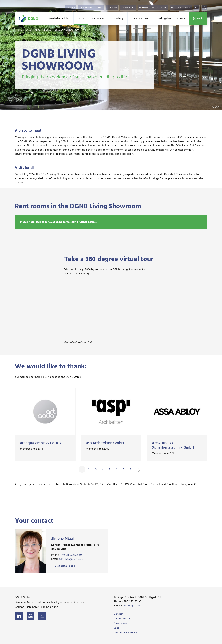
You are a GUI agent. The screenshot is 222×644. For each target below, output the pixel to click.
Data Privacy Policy (125, 633)
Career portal (122, 619)
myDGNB (112, 8)
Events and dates (141, 19)
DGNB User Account (91, 8)
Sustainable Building (59, 19)
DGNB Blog (128, 8)
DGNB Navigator (181, 8)
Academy (118, 19)
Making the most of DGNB (171, 19)
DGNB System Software (153, 8)
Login (198, 19)
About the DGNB (43, 30)
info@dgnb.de (131, 606)
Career (71, 8)
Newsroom (120, 623)
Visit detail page (65, 566)
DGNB (81, 19)
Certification (99, 19)
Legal (117, 628)
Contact (119, 614)
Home (20, 30)
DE (197, 8)
